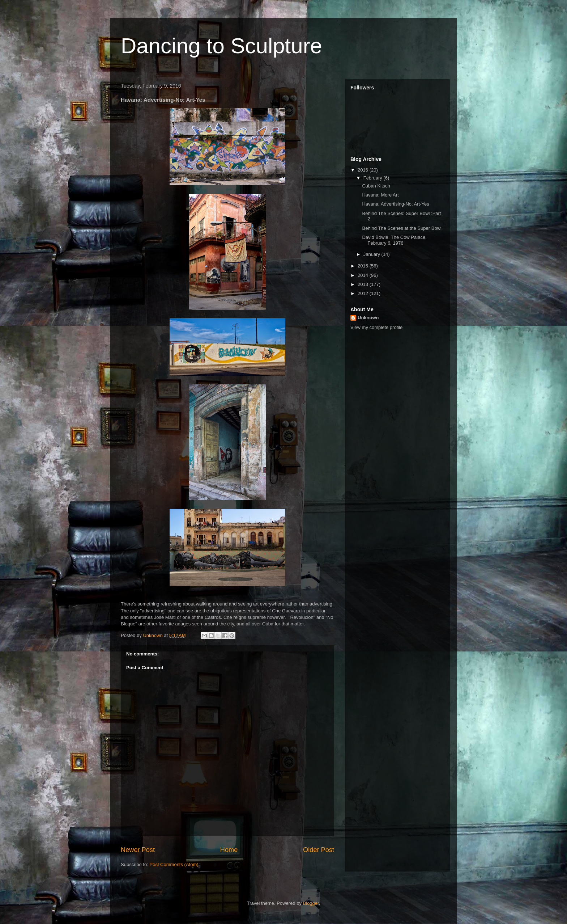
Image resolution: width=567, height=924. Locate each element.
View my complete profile (376, 327)
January (372, 254)
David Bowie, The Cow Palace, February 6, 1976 (394, 240)
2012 (364, 293)
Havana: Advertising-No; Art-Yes (395, 204)
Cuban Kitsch (376, 186)
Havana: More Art (380, 195)
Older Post (319, 850)
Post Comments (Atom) (174, 864)
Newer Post (138, 850)
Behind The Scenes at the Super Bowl (402, 228)
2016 (364, 170)
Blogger (311, 903)
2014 (364, 275)
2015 (364, 266)
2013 (364, 284)
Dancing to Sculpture (221, 46)
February (374, 178)
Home (229, 850)
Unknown (368, 318)
